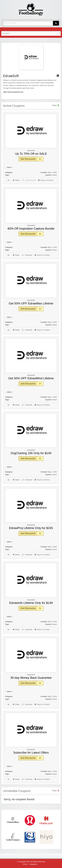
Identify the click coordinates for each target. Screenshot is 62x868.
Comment (27, 255)
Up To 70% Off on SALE (31, 154)
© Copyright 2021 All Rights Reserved (31, 862)
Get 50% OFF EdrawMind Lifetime (31, 378)
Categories (33, 864)
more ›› (10, 167)
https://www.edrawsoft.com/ (13, 92)
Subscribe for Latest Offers (31, 753)
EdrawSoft (31, 151)
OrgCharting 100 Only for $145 (31, 453)
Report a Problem (46, 180)
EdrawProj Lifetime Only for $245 (31, 528)
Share (16, 180)
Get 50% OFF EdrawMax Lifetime (31, 303)
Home (25, 864)
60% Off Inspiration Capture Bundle (31, 229)
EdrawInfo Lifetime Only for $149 (31, 603)
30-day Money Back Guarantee (31, 678)
